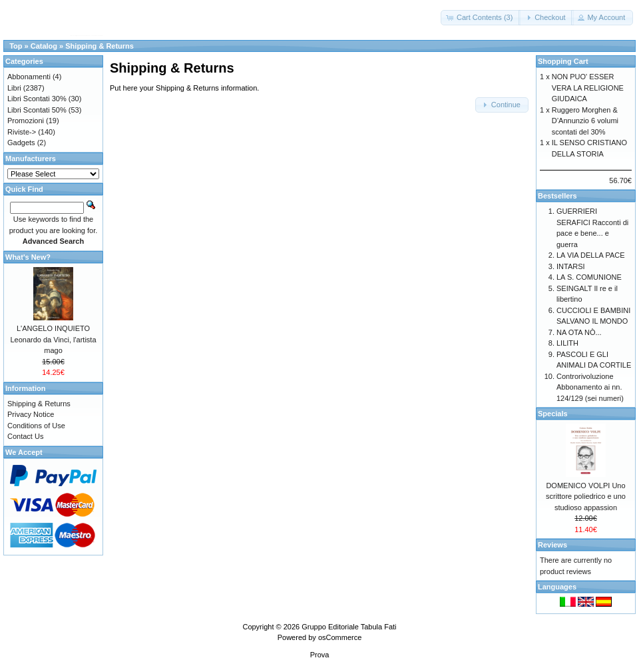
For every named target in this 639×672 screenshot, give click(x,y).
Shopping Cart (563, 61)
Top (16, 46)
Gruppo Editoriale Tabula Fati (349, 627)
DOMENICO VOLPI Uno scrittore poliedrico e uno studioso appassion (586, 497)
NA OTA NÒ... (579, 332)
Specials (553, 414)
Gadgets (21, 143)
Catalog (44, 46)
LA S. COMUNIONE (589, 277)
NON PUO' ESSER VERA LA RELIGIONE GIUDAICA (588, 88)
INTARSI (571, 266)
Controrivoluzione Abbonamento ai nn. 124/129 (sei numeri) (590, 387)
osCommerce (340, 637)
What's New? (28, 257)
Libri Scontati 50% (37, 110)
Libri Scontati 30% (37, 99)
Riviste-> (22, 132)
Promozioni (26, 121)
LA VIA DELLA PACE (591, 255)
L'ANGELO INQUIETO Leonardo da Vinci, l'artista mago (53, 339)
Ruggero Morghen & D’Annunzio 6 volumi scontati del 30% (585, 121)
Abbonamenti (29, 77)
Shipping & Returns (100, 46)
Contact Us (25, 436)
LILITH (567, 343)
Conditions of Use (36, 426)
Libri (14, 88)
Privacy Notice (31, 414)
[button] (481, 18)
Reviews (552, 545)
